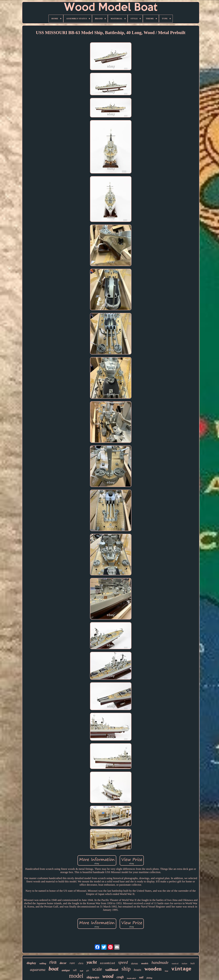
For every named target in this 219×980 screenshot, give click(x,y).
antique (66, 970)
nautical (175, 963)
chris (81, 963)
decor (63, 963)
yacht (92, 962)
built (193, 963)
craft (120, 977)
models (145, 963)
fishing (149, 978)
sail (141, 977)
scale (97, 969)
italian (184, 963)
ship (126, 969)
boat (54, 969)
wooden (153, 969)
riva (53, 962)
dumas (134, 964)
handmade (160, 962)
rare (72, 963)
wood (108, 976)
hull (81, 971)
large (166, 971)
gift (88, 971)
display (31, 963)
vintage (181, 969)
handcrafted (131, 978)
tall (75, 970)
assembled (107, 963)
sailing (43, 963)
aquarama (38, 970)
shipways (93, 977)
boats (138, 970)
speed (123, 962)
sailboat (112, 970)
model (76, 976)
